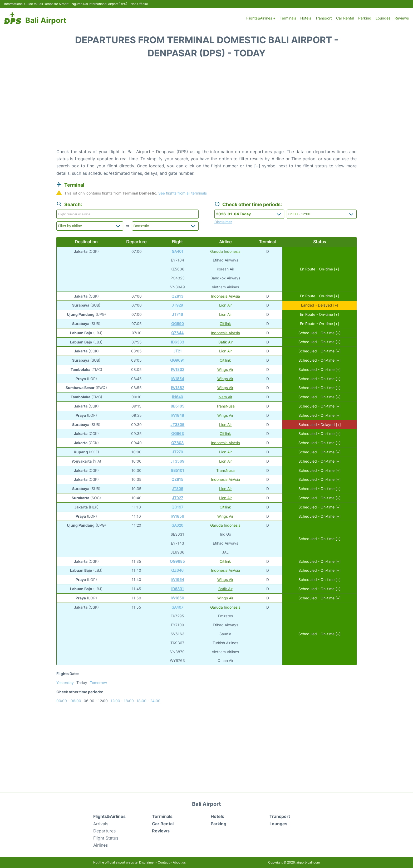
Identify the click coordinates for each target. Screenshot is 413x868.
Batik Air (225, 342)
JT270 (178, 452)
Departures (104, 831)
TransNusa (225, 406)
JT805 (178, 489)
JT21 (178, 351)
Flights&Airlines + (261, 18)
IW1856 (177, 516)
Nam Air (225, 397)
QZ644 (177, 333)
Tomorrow (98, 683)
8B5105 (178, 406)
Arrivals (101, 824)
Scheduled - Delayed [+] (320, 425)
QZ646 (177, 570)
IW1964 (177, 580)
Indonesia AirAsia (225, 296)
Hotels (306, 18)
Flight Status (106, 838)
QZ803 (177, 443)
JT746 (178, 314)
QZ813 (177, 296)
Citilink (225, 324)
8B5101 (178, 470)
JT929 (177, 305)
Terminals (288, 18)
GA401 (178, 251)
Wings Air (225, 369)
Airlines (100, 845)
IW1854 (177, 379)
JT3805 (177, 425)
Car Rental (345, 18)
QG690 (178, 324)
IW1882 (178, 388)
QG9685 (177, 561)
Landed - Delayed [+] (320, 305)
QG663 (178, 433)
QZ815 (177, 479)
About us (179, 862)
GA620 (177, 525)
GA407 (177, 607)
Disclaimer (147, 862)
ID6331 (178, 589)
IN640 (178, 397)
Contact (164, 862)
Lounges (383, 18)
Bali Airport (46, 20)
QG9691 (177, 360)
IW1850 (177, 598)
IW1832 (178, 369)
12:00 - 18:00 (122, 701)
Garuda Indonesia (225, 251)
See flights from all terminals (183, 193)
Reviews (402, 18)
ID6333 (178, 342)
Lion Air (225, 305)
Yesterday (65, 683)
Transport (324, 18)
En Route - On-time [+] (319, 269)
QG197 (177, 507)
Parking (365, 18)
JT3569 (177, 461)
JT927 (178, 498)
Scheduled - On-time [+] (319, 333)
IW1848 (177, 415)
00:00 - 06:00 (69, 701)
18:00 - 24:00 (148, 701)
